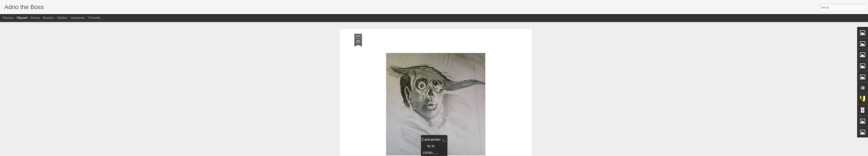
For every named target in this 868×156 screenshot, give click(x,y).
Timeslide (94, 18)
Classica (8, 18)
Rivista (35, 18)
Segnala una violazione (465, 154)
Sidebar (62, 18)
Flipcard (22, 18)
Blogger (448, 154)
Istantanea (78, 18)
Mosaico (48, 18)
